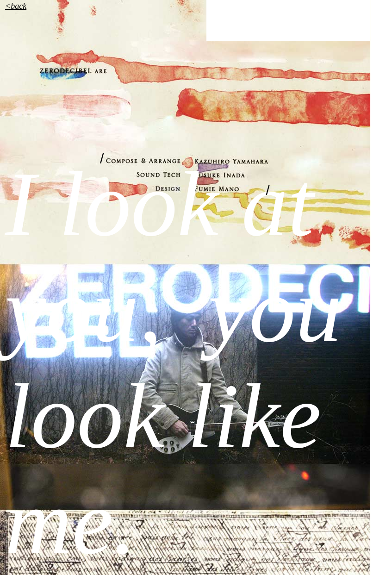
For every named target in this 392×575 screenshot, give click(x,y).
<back (16, 6)
